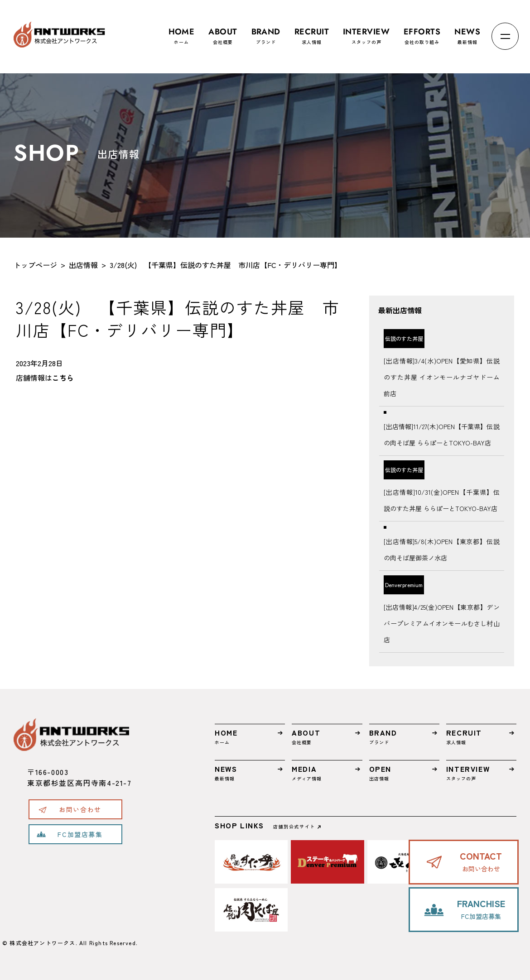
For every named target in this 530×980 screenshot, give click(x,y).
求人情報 (312, 32)
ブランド (266, 32)
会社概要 (223, 32)
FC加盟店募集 (80, 834)
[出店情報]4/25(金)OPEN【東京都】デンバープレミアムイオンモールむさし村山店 (441, 623)
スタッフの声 (366, 32)
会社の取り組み (422, 32)
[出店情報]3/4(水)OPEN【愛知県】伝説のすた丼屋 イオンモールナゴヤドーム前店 (441, 377)
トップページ (35, 265)
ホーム (182, 32)
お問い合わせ (80, 809)
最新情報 (467, 32)
